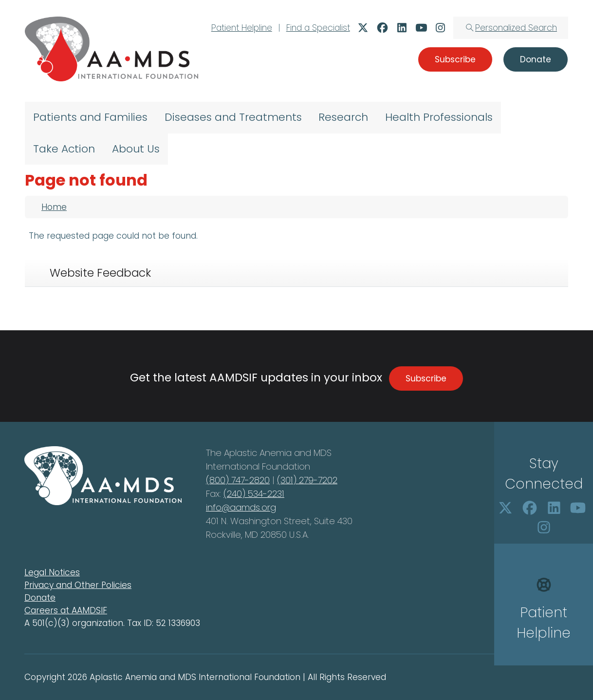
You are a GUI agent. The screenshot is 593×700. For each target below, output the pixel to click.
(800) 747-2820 (238, 480)
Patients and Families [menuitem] (90, 117)
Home (54, 207)
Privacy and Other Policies (78, 585)
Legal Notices (52, 572)
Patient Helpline (242, 28)
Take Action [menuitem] (64, 149)
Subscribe (426, 378)
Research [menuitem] (343, 117)
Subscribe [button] (455, 59)
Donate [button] (536, 59)
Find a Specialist (318, 28)
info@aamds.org (241, 507)
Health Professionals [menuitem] (439, 117)
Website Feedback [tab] (100, 273)
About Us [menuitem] (136, 149)
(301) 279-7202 (307, 480)
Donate (40, 598)
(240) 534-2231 (254, 494)
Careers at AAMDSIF (66, 610)
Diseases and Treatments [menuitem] (233, 117)
